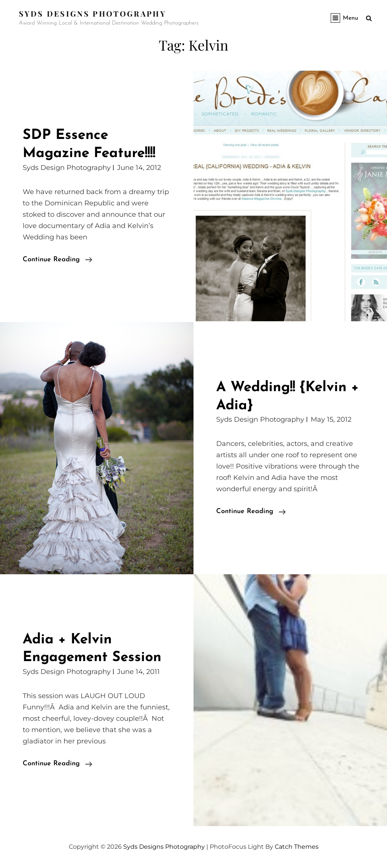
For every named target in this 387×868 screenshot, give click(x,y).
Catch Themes (297, 847)
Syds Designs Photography (92, 13)
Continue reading (57, 260)
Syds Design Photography (67, 168)
